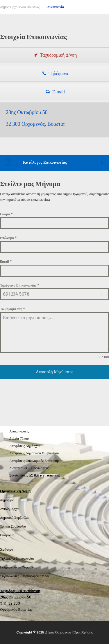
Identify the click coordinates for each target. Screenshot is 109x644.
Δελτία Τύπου (19, 439)
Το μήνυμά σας (12, 309)
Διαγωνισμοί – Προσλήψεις (29, 468)
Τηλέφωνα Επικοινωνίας (17, 559)
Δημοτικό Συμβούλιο (15, 518)
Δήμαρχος (7, 500)
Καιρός (44, 576)
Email (6, 261)
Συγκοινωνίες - (11, 576)
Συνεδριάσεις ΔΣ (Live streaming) (35, 475)
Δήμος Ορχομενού (58, 632)
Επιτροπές (7, 535)
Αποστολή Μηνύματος (54, 372)
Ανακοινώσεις (19, 431)
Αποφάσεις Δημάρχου (25, 446)
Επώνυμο (8, 238)
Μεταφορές (31, 576)
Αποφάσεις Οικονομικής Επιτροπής (34, 461)
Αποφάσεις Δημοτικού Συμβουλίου (34, 453)
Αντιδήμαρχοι (10, 509)
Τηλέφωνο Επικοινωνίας (20, 285)
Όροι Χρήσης (83, 632)
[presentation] (54, 55)
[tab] (54, 55)
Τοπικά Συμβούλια (13, 526)
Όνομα (6, 214)
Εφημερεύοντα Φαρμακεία (19, 567)
